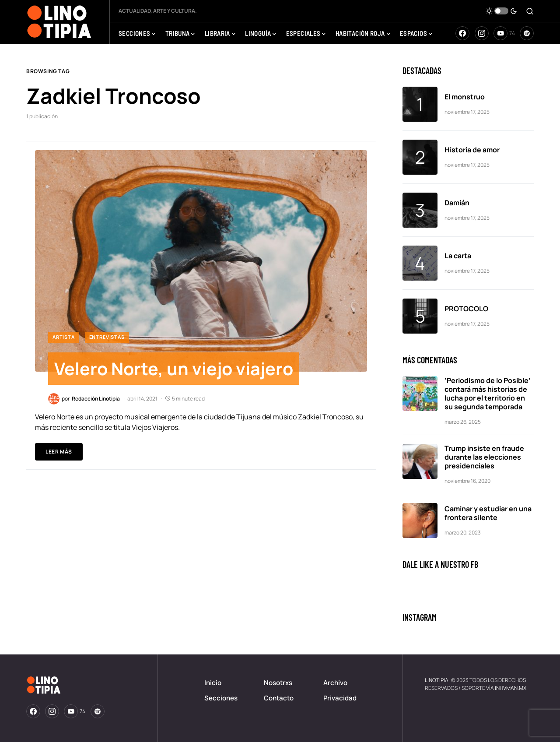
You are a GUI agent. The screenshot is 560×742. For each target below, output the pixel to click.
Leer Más (59, 452)
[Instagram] (482, 33)
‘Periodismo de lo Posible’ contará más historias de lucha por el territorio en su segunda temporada (488, 394)
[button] (501, 11)
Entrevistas (107, 337)
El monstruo (465, 97)
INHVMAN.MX (511, 688)
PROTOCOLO (466, 309)
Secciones (221, 698)
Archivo (335, 683)
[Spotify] (527, 33)
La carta (458, 256)
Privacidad (340, 698)
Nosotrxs (278, 683)
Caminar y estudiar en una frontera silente (488, 513)
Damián (458, 203)
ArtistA (64, 337)
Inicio (213, 683)
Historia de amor (472, 150)
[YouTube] (504, 33)
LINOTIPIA (437, 680)
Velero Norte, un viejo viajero (175, 369)
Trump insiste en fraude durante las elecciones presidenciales (484, 457)
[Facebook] (462, 33)
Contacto (279, 698)
